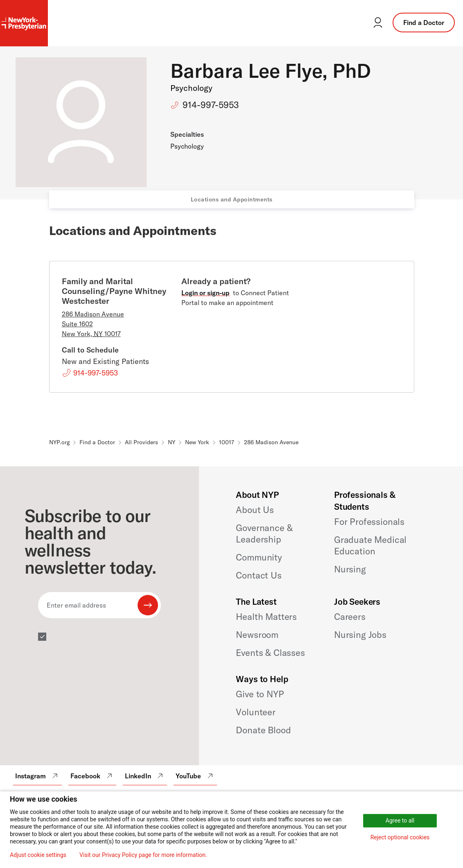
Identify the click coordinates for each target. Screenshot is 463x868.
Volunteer (256, 712)
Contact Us (259, 575)
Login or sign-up (206, 293)
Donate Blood (263, 730)
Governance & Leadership (264, 533)
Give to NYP (260, 694)
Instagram (37, 776)
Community (259, 557)
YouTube (195, 776)
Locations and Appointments (232, 199)
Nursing (350, 569)
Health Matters (266, 617)
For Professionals (369, 522)
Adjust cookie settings (38, 855)
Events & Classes (270, 653)
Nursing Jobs (360, 635)
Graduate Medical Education (370, 545)
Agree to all (400, 821)
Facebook (92, 776)
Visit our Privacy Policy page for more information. (143, 855)
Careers (350, 617)
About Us (255, 510)
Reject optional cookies (400, 837)
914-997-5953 (211, 105)
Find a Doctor (424, 23)
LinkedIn (145, 776)
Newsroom (257, 635)
